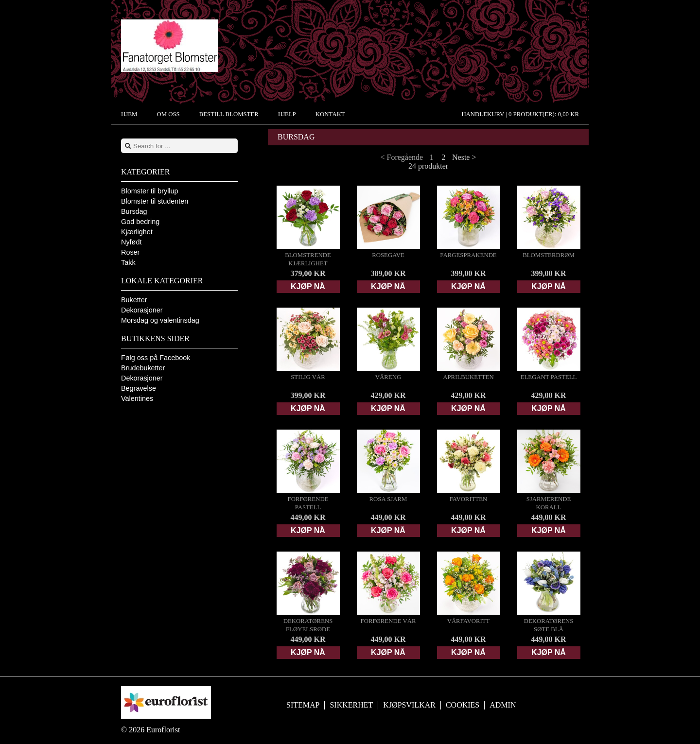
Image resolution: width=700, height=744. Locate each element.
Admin (503, 705)
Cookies (463, 705)
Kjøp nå (308, 286)
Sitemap (303, 705)
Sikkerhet (351, 705)
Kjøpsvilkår (409, 705)
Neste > (464, 157)
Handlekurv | (520, 114)
